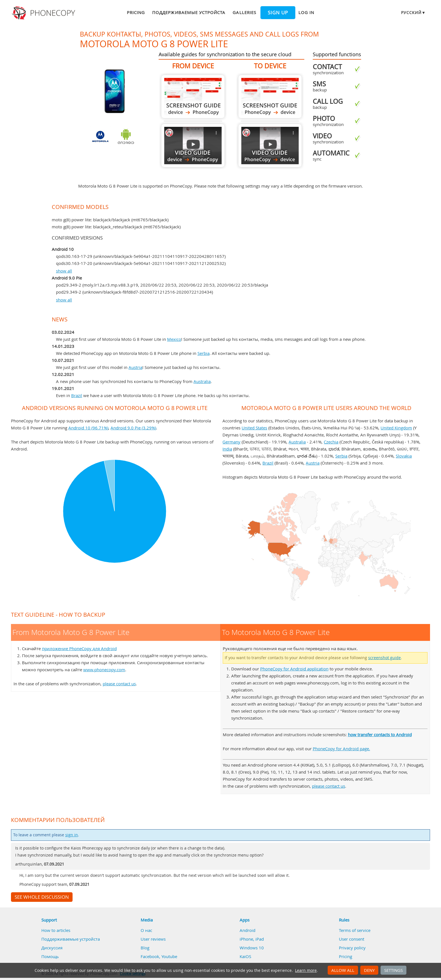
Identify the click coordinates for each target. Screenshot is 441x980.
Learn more (306, 970)
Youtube (169, 956)
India (227, 449)
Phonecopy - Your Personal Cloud (44, 13)
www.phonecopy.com (104, 670)
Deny (369, 970)
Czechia (331, 442)
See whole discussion (42, 897)
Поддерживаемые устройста (189, 12)
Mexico (174, 339)
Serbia (203, 353)
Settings (393, 970)
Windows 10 (252, 948)
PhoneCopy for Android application (294, 669)
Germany (231, 442)
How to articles (56, 930)
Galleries (244, 12)
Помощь (50, 956)
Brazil (77, 395)
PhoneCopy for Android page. (341, 749)
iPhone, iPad (252, 939)
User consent (352, 939)
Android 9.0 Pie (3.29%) (133, 428)
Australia (202, 381)
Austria (135, 367)
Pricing (136, 12)
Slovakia (404, 456)
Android (247, 930)
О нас (146, 930)
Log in (306, 12)
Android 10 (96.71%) (88, 428)
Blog (145, 948)
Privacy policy (352, 948)
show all (64, 271)
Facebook (150, 956)
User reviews (153, 939)
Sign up (278, 13)
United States (254, 428)
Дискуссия (52, 948)
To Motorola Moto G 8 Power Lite (270, 97)
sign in (72, 835)
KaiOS (245, 956)
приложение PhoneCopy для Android (79, 648)
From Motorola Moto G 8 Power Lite (193, 97)
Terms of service (355, 930)
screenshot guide (384, 658)
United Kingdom (396, 428)
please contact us (119, 684)
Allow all (343, 970)
